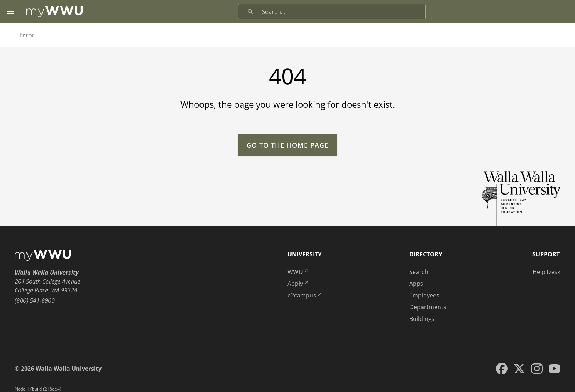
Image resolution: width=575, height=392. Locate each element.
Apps (416, 284)
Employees (424, 295)
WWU (299, 272)
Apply (299, 284)
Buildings (422, 319)
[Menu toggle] (10, 12)
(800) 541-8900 (35, 300)
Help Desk (546, 272)
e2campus (305, 295)
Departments (428, 307)
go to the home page (287, 145)
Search (419, 272)
